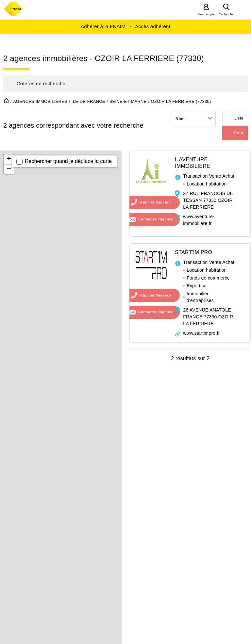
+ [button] (9, 159)
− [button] (9, 169)
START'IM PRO (193, 252)
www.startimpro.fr (201, 333)
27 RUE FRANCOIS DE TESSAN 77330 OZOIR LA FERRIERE (208, 200)
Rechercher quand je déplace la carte (68, 161)
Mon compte (206, 14)
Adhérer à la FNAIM (103, 26)
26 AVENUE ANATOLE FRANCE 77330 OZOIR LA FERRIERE (208, 317)
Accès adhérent (153, 26)
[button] (125, 84)
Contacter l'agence (156, 219)
